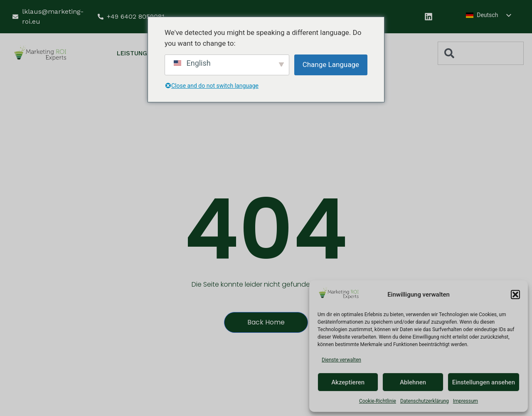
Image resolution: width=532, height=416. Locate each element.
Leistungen (141, 53)
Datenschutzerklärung (425, 401)
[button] (515, 295)
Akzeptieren (348, 382)
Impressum (465, 401)
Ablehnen (413, 382)
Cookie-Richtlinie (378, 401)
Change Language (331, 64)
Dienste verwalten (341, 360)
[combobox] (481, 53)
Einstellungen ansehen (484, 382)
